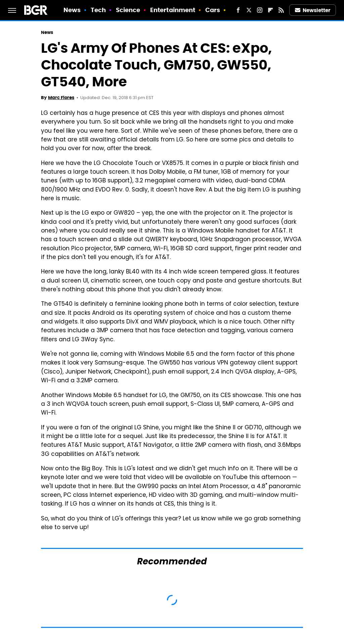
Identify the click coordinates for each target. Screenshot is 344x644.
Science (128, 10)
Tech (98, 10)
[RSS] (281, 10)
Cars (213, 10)
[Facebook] (238, 10)
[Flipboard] (270, 10)
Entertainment (173, 10)
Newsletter (313, 10)
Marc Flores (61, 98)
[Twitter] (249, 10)
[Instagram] (260, 10)
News (72, 10)
